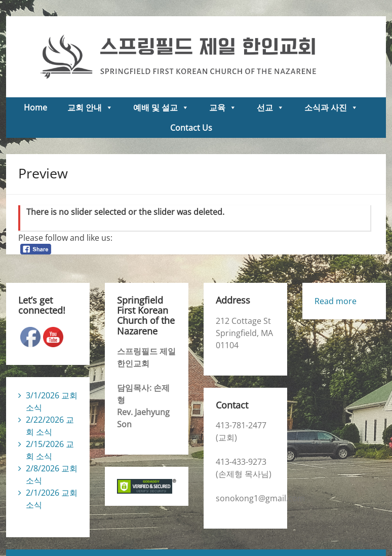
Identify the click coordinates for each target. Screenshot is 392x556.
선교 (270, 107)
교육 (223, 107)
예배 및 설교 (161, 107)
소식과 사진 (331, 107)
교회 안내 (90, 107)
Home (35, 107)
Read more (336, 301)
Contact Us (191, 128)
